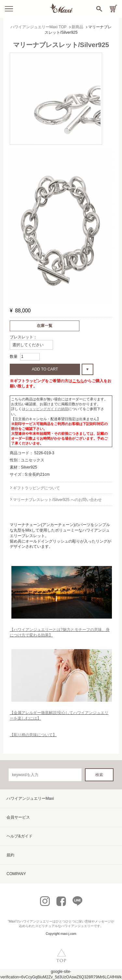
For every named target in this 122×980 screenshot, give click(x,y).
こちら (78, 381)
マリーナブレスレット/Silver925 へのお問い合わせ (57, 500)
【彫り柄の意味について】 (33, 735)
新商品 (77, 27)
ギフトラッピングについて (36, 488)
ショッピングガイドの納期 (47, 409)
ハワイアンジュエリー (36, 921)
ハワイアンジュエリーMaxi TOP (39, 27)
